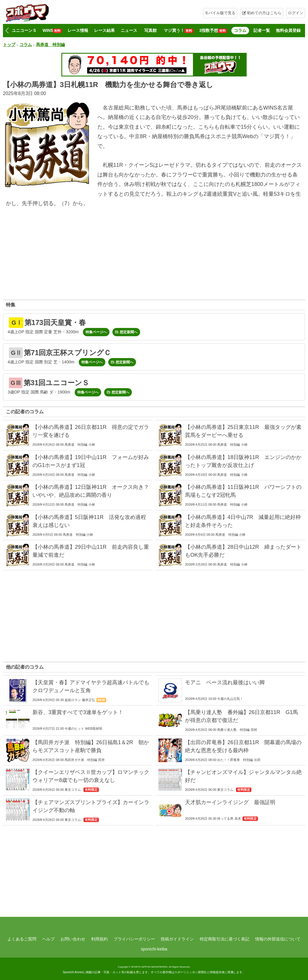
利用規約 (99, 939)
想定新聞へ (129, 332)
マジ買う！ (178, 31)
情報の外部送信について (278, 939)
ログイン (296, 13)
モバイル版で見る (220, 13)
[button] (7, 31)
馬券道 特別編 (50, 45)
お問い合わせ (73, 939)
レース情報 (78, 30)
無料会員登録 (288, 30)
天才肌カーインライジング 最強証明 (230, 802)
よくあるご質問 (22, 939)
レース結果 (104, 30)
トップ (9, 45)
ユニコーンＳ (24, 30)
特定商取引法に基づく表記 (225, 939)
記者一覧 (262, 30)
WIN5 (52, 31)
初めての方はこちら (264, 13)
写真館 (150, 30)
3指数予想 (213, 31)
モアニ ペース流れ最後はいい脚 (225, 682)
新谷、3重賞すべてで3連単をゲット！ (78, 712)
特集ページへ (96, 332)
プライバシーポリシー (134, 939)
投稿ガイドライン (177, 939)
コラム (240, 30)
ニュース (129, 30)
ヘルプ (48, 939)
